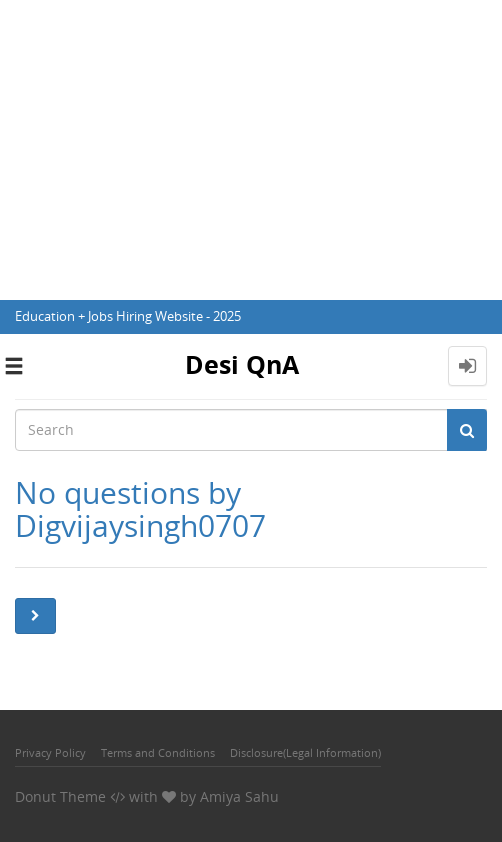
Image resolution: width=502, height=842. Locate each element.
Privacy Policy (50, 752)
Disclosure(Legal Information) (305, 752)
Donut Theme (60, 796)
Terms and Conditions (158, 752)
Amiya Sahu (239, 796)
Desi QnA (242, 364)
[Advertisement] (251, 150)
